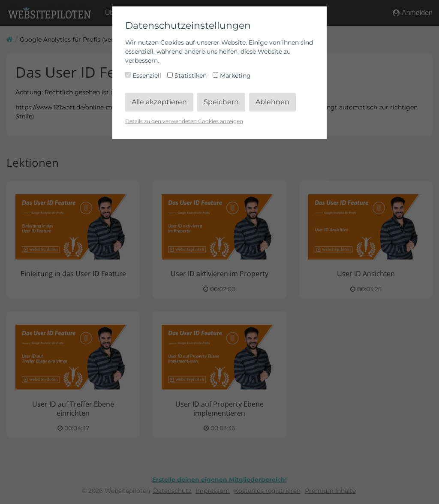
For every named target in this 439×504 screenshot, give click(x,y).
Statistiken (188, 75)
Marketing (232, 75)
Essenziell (144, 75)
